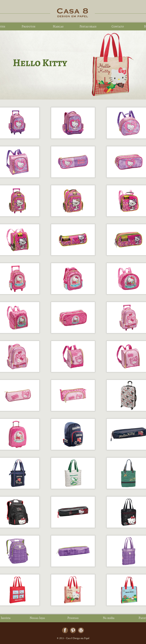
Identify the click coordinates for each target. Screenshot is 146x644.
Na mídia (109, 618)
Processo (73, 618)
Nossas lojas (37, 618)
